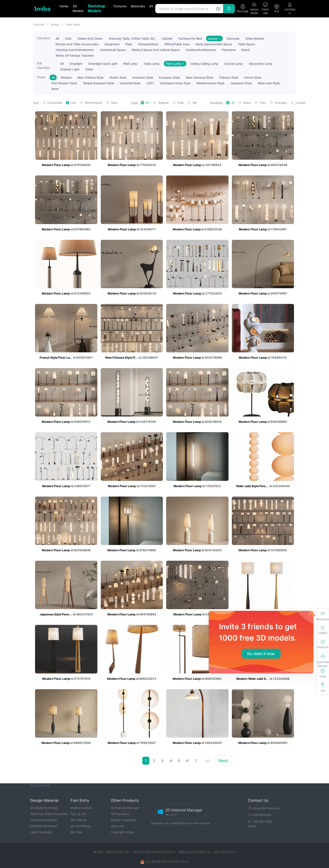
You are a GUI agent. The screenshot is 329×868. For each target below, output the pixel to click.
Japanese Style (241, 83)
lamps (55, 24)
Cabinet (167, 38)
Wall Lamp (130, 64)
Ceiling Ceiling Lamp (204, 64)
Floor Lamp (175, 64)
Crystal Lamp (234, 64)
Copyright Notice (123, 832)
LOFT (150, 83)
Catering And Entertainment (75, 50)
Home (64, 6)
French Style (253, 77)
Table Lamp (152, 64)
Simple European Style (99, 83)
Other (89, 69)
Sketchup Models (96, 8)
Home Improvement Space (214, 44)
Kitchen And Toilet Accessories (77, 44)
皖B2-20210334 (225, 852)
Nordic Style (118, 77)
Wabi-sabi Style (269, 83)
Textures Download (43, 820)
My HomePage (81, 826)
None (247, 103)
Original (163, 103)
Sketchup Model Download (49, 814)
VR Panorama (120, 814)
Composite (55, 103)
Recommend (93, 103)
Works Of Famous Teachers (75, 55)
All (151, 6)
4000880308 (260, 815)
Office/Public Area (177, 44)
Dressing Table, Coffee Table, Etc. (132, 38)
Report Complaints (123, 820)
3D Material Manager (125, 808)
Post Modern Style (64, 83)
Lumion (301, 103)
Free (181, 103)
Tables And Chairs (90, 38)
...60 (207, 761)
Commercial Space (113, 50)
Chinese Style (229, 77)
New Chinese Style (90, 77)
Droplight (76, 64)
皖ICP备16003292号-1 (161, 852)
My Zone (76, 832)
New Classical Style (200, 77)
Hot (73, 103)
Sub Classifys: (44, 65)
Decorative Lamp (261, 64)
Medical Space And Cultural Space (156, 50)
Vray (263, 103)
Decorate (233, 38)
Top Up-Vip (78, 814)
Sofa (68, 38)
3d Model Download (44, 808)
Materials (138, 6)
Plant (129, 44)
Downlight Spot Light (103, 64)
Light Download (41, 832)
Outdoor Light (70, 69)
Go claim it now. (261, 654)
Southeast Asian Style (175, 83)
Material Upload (81, 808)
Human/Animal (148, 44)
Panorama (229, 50)
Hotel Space (247, 44)
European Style (169, 77)
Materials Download (44, 826)
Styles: (41, 77)
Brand (246, 50)
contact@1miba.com (264, 808)
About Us (117, 826)
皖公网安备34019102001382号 (167, 862)
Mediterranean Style (210, 83)
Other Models (255, 38)
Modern (66, 77)
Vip (195, 103)
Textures (120, 6)
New (114, 103)
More (55, 89)
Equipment (112, 44)
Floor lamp (73, 24)
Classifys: (44, 38)
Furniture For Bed (190, 38)
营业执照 (139, 852)
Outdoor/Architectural (201, 50)
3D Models (78, 9)
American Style (143, 77)
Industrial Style (130, 83)
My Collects (78, 820)
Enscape (281, 103)
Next (223, 761)
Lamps (214, 38)
